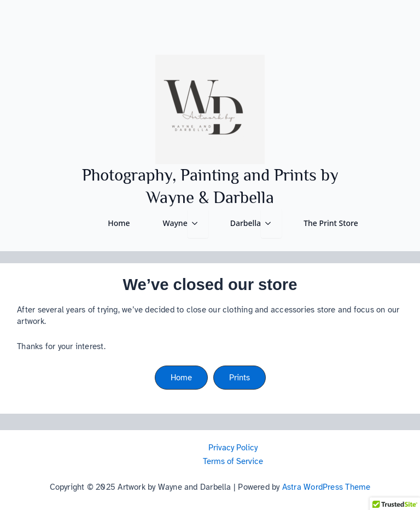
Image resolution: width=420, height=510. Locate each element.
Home (119, 223)
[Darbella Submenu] (271, 223)
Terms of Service (233, 461)
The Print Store (331, 223)
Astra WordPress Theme (326, 487)
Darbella (246, 223)
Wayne (175, 223)
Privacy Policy (233, 448)
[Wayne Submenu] (198, 223)
